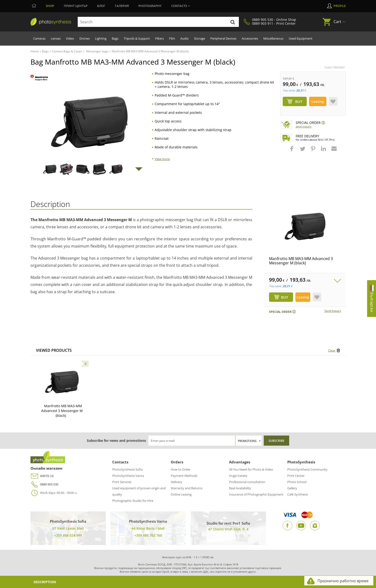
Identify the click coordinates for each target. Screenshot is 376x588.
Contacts (179, 6)
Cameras (39, 38)
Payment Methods (184, 476)
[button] (292, 151)
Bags (115, 38)
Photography (150, 6)
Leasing (318, 101)
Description (45, 582)
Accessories (250, 38)
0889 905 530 (44, 484)
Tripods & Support (137, 38)
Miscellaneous (273, 38)
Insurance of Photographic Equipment (256, 494)
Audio (185, 38)
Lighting (101, 38)
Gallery (292, 488)
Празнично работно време (343, 581)
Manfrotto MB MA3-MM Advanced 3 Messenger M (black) (301, 261)
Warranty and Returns (187, 488)
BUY (285, 297)
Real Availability (240, 488)
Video (70, 38)
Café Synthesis (298, 494)
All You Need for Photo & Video (251, 469)
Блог (101, 6)
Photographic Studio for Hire (133, 501)
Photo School (297, 482)
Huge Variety (238, 476)
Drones (85, 38)
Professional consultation (247, 482)
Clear (332, 350)
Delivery (176, 482)
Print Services (122, 482)
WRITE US (42, 476)
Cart (337, 22)
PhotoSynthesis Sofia (127, 469)
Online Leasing (181, 494)
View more (162, 159)
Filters (159, 38)
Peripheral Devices (223, 38)
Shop (50, 6)
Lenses (56, 38)
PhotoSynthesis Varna (128, 476)
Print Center (296, 476)
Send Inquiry (304, 126)
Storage (200, 38)
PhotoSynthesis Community (307, 469)
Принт (76, 6)
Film (172, 38)
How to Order (181, 469)
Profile (340, 6)
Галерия (122, 6)
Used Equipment (301, 38)
